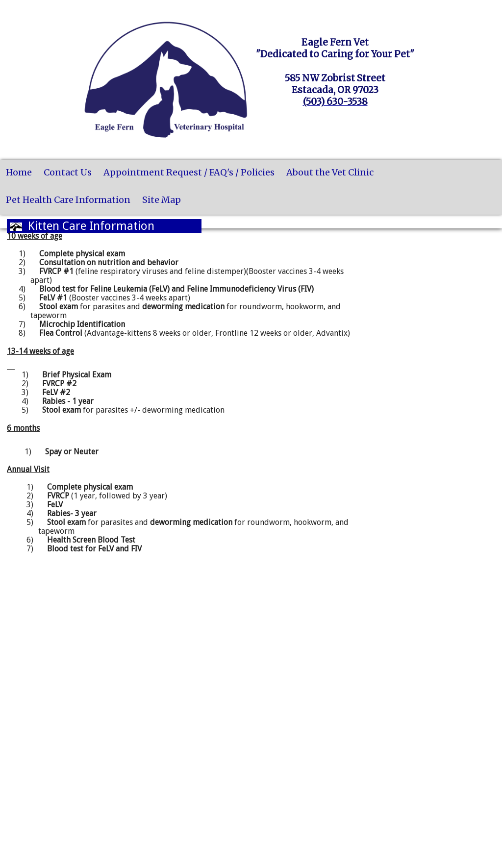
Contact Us (68, 172)
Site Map (162, 200)
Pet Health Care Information (68, 200)
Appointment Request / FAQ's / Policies (189, 172)
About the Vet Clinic (330, 172)
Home (19, 172)
